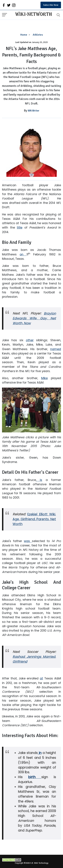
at (41, 678)
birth (35, 777)
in (39, 753)
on (23, 254)
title (20, 228)
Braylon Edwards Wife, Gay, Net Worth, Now (34, 318)
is (39, 480)
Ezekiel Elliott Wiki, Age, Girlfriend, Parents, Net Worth (34, 519)
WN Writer (34, 111)
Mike (44, 378)
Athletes (38, 35)
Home (24, 35)
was (28, 541)
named (56, 349)
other (30, 340)
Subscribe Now (51, 5)
